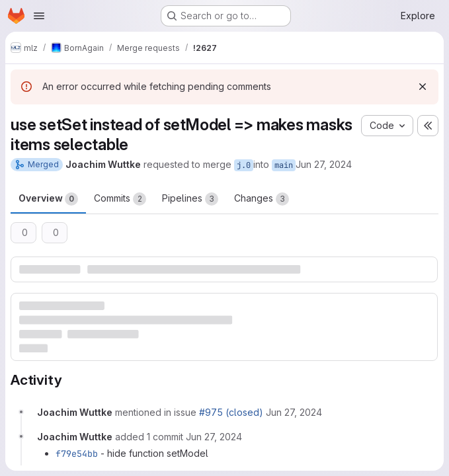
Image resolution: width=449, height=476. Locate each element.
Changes (262, 199)
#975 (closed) (231, 412)
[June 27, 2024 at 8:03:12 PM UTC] (214, 437)
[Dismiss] (423, 87)
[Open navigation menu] (39, 16)
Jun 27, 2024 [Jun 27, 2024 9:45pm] (324, 164)
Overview (48, 199)
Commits (120, 199)
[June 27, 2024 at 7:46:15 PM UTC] (294, 412)
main (284, 165)
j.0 (244, 165)
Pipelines (190, 199)
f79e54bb (77, 454)
